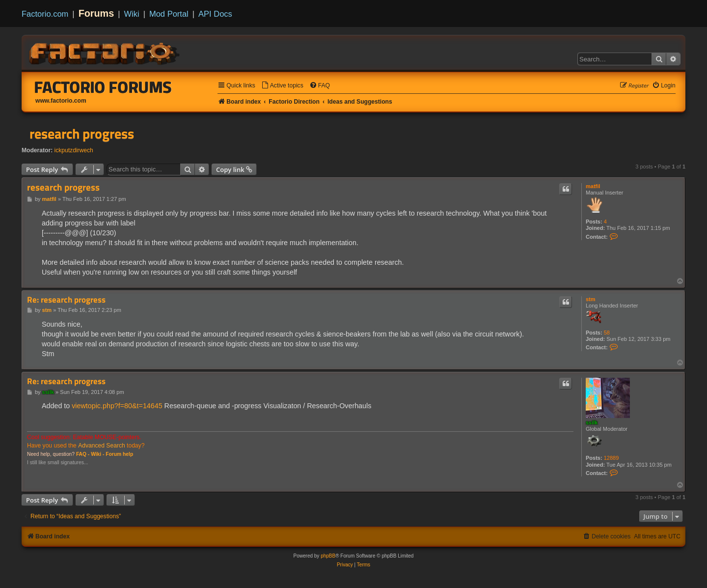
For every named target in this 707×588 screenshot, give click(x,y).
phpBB (328, 556)
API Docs (215, 14)
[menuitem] (282, 86)
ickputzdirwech (74, 150)
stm (591, 299)
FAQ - (83, 454)
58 (607, 333)
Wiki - (97, 454)
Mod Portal (169, 14)
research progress (82, 134)
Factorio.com (45, 14)
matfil (593, 186)
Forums (96, 13)
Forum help (119, 454)
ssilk (592, 422)
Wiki (132, 14)
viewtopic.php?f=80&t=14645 (117, 406)
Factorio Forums (103, 87)
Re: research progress (66, 300)
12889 (612, 458)
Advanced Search (101, 446)
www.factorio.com (61, 101)
